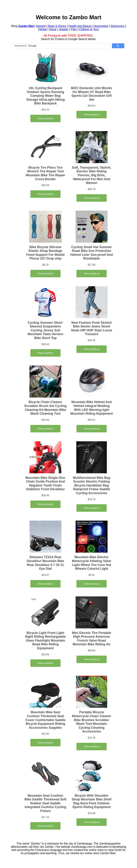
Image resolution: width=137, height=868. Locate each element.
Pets (74, 29)
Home (53, 29)
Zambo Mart (27, 26)
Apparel (41, 26)
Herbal (42, 29)
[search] (61, 46)
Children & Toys (89, 29)
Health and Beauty (80, 26)
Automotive (101, 26)
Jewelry (64, 29)
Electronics (117, 26)
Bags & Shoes (57, 26)
